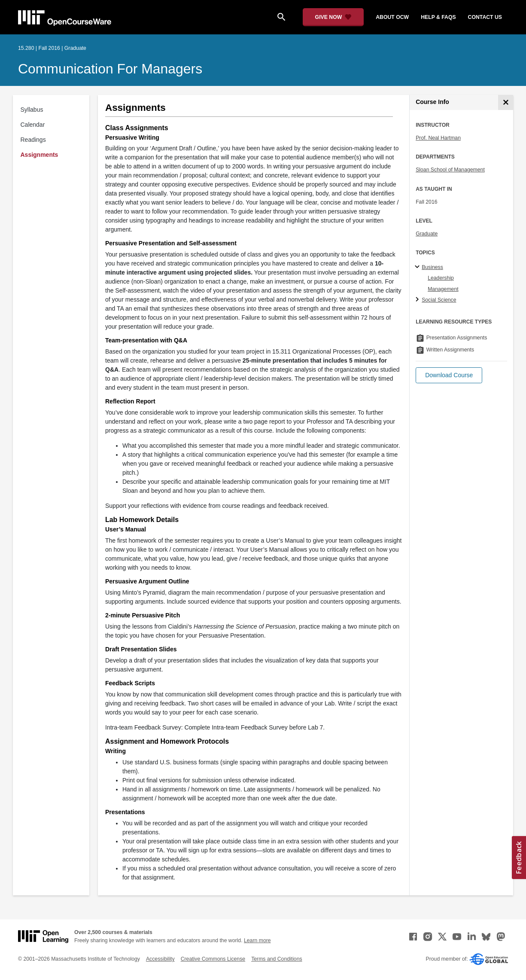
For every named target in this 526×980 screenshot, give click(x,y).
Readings (33, 140)
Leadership (441, 278)
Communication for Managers (110, 69)
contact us (485, 17)
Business (432, 267)
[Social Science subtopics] (418, 300)
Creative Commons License (213, 959)
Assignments (40, 155)
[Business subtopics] (418, 267)
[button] (449, 375)
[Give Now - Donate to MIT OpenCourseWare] (333, 17)
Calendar (33, 125)
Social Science (439, 300)
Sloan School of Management (450, 170)
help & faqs (438, 17)
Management (443, 289)
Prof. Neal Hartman (438, 138)
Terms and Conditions (277, 959)
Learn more (257, 940)
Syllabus (32, 110)
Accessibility (160, 959)
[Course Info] (506, 102)
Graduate (427, 234)
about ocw (392, 17)
